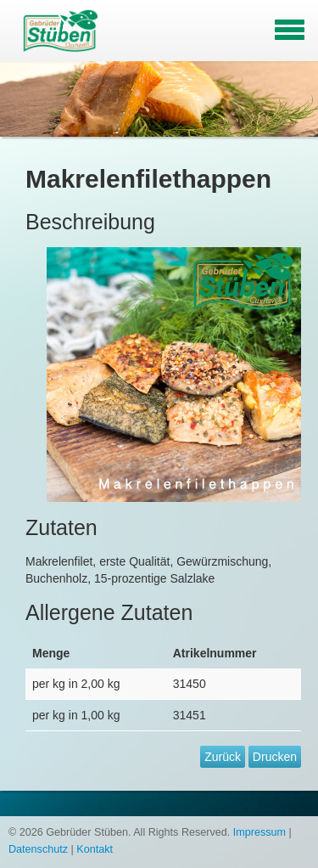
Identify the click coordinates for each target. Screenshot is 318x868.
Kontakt (95, 849)
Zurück (223, 757)
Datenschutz (38, 849)
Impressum (259, 832)
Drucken (275, 757)
